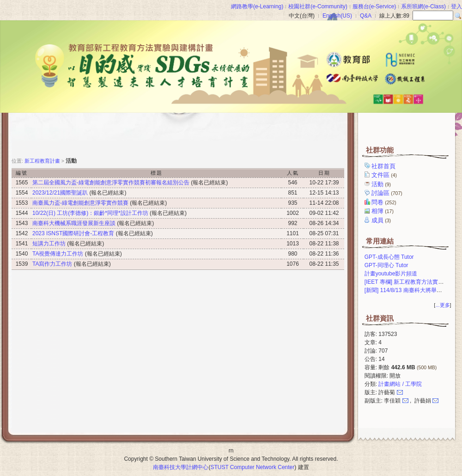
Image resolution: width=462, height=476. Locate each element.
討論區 (388, 193)
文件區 (385, 175)
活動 (382, 184)
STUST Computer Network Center (252, 467)
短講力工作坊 (49, 244)
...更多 (442, 305)
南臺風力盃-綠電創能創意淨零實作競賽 (80, 203)
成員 (382, 220)
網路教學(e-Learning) (257, 6)
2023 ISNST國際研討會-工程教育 (73, 233)
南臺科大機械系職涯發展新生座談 (74, 223)
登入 (456, 6)
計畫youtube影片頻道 (391, 274)
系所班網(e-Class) (423, 6)
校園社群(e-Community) (318, 6)
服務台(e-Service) (374, 6)
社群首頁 (384, 166)
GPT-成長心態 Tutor (389, 257)
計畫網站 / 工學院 (400, 384)
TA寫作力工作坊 (52, 264)
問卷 (385, 202)
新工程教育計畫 (42, 161)
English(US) (337, 16)
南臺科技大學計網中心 (181, 467)
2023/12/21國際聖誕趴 (60, 193)
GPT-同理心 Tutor (386, 265)
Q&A (366, 16)
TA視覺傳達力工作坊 (58, 254)
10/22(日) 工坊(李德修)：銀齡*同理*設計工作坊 (90, 213)
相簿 (383, 211)
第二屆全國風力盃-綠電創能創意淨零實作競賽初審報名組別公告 (111, 183)
